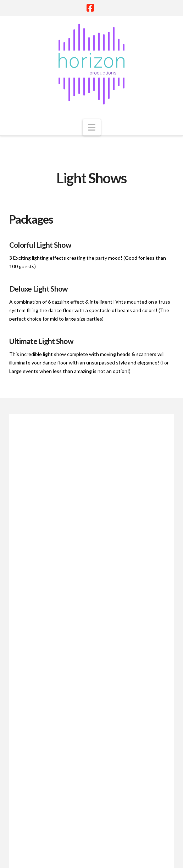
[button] (92, 127)
